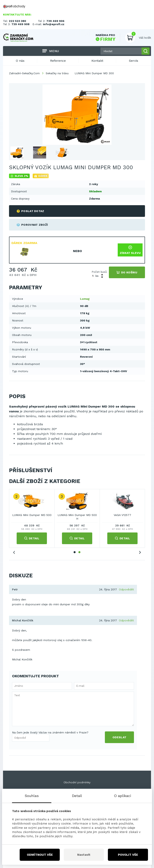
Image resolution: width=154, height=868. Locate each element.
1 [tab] (75, 552)
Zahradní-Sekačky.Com (24, 73)
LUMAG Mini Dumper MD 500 (32, 515)
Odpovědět (126, 589)
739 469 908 (20, 24)
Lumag (85, 299)
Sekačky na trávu (57, 73)
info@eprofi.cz (54, 24)
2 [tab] (79, 552)
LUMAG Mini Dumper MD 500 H (77, 517)
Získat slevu (130, 250)
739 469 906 (55, 21)
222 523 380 (17, 21)
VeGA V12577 (122, 515)
